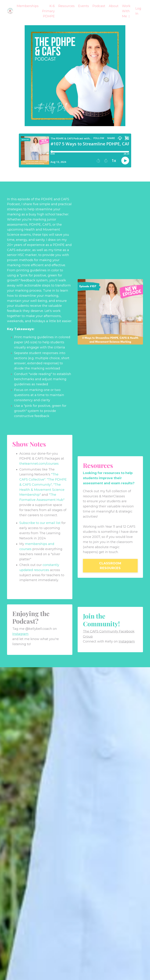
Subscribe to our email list (40, 523)
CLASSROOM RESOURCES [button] (110, 566)
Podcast (99, 6)
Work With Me (126, 11)
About (114, 6)
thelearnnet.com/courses (39, 464)
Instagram (20, 634)
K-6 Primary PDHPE (48, 11)
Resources (66, 6)
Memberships (28, 6)
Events (84, 6)
